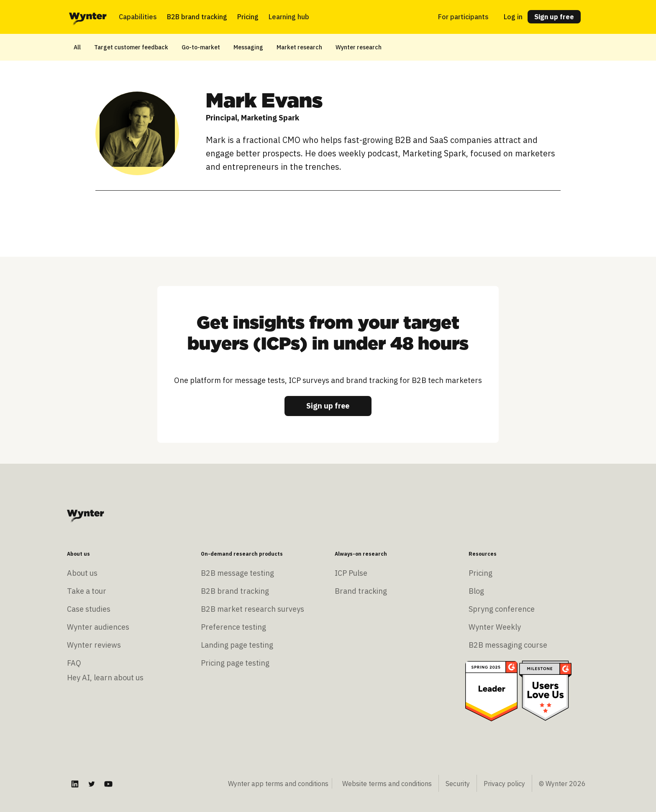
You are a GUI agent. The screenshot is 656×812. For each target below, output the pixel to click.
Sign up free (554, 17)
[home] (88, 17)
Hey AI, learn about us (105, 678)
